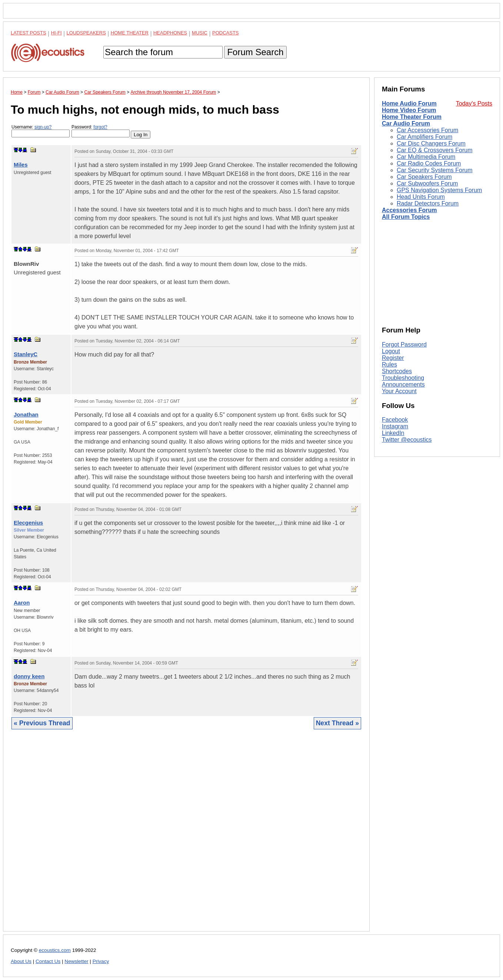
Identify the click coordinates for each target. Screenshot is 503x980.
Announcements (403, 384)
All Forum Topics (406, 217)
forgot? (100, 127)
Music (200, 33)
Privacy (101, 961)
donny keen (29, 676)
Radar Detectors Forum (428, 203)
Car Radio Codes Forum (429, 163)
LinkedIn (393, 433)
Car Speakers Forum (424, 177)
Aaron (22, 603)
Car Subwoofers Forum (427, 183)
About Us (21, 961)
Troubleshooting (403, 378)
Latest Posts (29, 33)
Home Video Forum (409, 110)
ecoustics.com (55, 950)
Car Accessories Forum (427, 130)
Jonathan (26, 414)
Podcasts (226, 33)
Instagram (395, 426)
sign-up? (43, 127)
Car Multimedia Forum (426, 157)
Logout (391, 351)
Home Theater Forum (412, 117)
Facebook (395, 420)
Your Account (399, 391)
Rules (389, 364)
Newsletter (76, 961)
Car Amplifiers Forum (424, 137)
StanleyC (26, 354)
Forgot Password (404, 344)
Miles (21, 165)
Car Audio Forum (406, 123)
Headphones (170, 33)
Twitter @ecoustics (407, 440)
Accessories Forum (409, 210)
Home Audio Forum (409, 103)
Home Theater (130, 33)
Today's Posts (474, 103)
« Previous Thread (42, 723)
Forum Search (255, 52)
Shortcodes (397, 371)
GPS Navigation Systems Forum (439, 190)
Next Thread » (337, 723)
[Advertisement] (186, 836)
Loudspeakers (86, 33)
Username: (41, 131)
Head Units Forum (421, 197)
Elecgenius (28, 523)
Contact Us (48, 961)
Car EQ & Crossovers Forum (434, 150)
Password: (101, 131)
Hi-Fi (56, 33)
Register (393, 358)
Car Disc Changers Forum (431, 143)
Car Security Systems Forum (434, 170)
